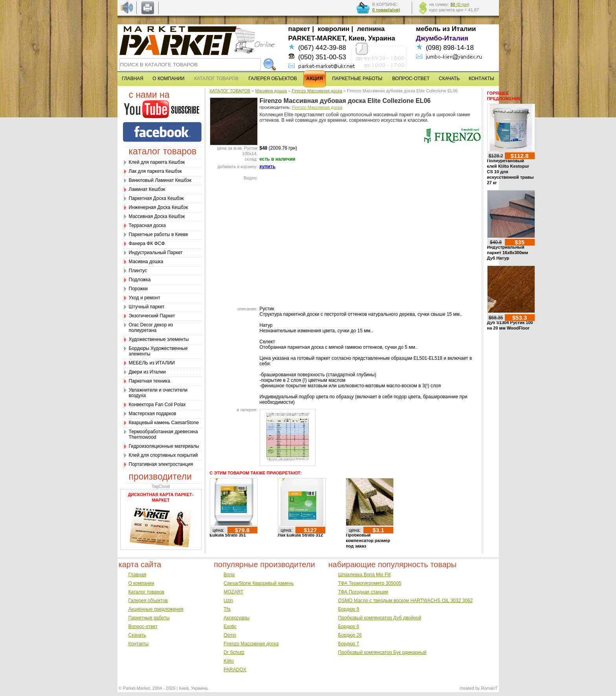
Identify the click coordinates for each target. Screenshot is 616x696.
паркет (299, 29)
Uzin (228, 601)
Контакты (139, 644)
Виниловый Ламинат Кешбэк (160, 180)
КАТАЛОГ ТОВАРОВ (230, 91)
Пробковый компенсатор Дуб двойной (380, 618)
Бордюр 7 (349, 644)
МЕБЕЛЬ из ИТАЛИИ (152, 363)
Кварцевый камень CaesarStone (164, 423)
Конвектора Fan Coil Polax (157, 405)
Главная (137, 575)
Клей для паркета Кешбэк (157, 162)
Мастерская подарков (153, 414)
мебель (428, 29)
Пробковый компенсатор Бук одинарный (382, 652)
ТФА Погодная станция (363, 592)
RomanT (489, 688)
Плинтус (138, 271)
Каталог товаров (147, 592)
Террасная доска (147, 225)
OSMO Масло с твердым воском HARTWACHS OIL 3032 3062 (406, 601)
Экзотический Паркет (152, 316)
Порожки (138, 289)
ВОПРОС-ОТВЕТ (411, 79)
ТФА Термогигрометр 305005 (370, 583)
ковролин (334, 29)
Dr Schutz (234, 652)
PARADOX (235, 670)
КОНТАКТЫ (481, 79)
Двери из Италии (147, 372)
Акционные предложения (156, 609)
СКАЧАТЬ (449, 79)
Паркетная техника (150, 381)
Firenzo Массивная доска (317, 91)
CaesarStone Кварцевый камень (258, 583)
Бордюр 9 (349, 609)
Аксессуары (236, 618)
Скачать (137, 635)
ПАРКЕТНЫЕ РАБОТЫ (357, 79)
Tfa (227, 609)
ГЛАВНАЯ (133, 79)
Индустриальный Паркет (156, 253)
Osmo (230, 635)
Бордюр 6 (349, 626)
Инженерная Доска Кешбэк (159, 207)
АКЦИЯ (315, 79)
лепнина (371, 29)
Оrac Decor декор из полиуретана (151, 328)
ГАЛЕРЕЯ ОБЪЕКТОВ (273, 79)
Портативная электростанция (161, 464)
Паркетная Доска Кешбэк (156, 198)
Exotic (230, 626)
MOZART (233, 592)
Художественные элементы (159, 339)
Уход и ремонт (145, 298)
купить (268, 167)
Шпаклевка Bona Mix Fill (365, 575)
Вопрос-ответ (143, 626)
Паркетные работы (149, 618)
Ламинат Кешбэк (147, 189)
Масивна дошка (146, 262)
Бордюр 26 (350, 635)
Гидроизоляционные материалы (164, 446)
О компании (141, 583)
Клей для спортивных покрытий (163, 455)
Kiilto (229, 661)
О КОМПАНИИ (168, 79)
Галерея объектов (148, 601)
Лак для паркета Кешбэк (155, 171)
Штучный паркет (147, 307)
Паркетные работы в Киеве (159, 234)
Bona (229, 575)
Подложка (140, 280)
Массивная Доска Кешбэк (157, 216)
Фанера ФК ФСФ (147, 244)
